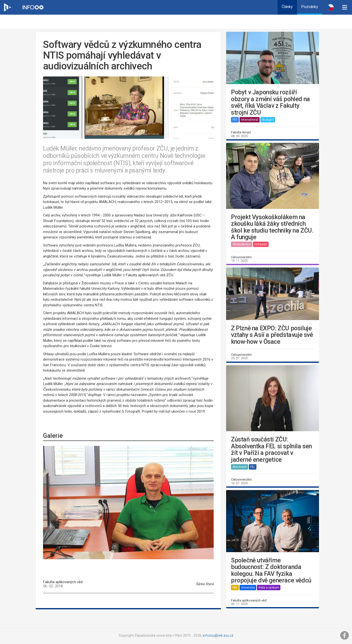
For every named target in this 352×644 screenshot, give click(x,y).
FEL (253, 467)
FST (235, 120)
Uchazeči (261, 244)
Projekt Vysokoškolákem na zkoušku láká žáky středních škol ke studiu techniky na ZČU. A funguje (272, 227)
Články (287, 7)
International (250, 120)
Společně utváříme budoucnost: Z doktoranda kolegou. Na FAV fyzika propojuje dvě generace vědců (271, 570)
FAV (235, 588)
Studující (268, 120)
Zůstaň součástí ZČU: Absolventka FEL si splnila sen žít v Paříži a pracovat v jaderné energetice (271, 450)
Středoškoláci (242, 244)
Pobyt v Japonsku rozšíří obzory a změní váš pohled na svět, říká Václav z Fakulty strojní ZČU (270, 102)
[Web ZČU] (7, 7)
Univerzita (248, 588)
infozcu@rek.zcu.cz (218, 635)
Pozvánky (310, 7)
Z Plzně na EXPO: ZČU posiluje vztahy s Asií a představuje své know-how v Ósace (272, 335)
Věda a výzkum (269, 588)
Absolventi (240, 467)
